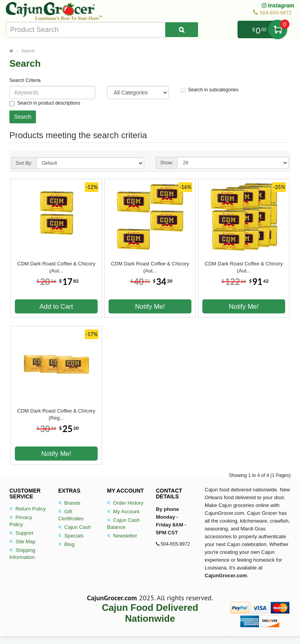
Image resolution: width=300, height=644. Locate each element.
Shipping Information (22, 554)
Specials (71, 536)
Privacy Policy (21, 521)
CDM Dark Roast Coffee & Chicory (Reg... (56, 414)
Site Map (22, 542)
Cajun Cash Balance (123, 524)
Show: (167, 163)
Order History (125, 503)
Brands (69, 503)
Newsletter (122, 536)
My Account (123, 511)
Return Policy (28, 509)
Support (21, 533)
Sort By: (24, 163)
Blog (66, 544)
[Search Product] (182, 30)
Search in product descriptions (45, 103)
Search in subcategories (210, 90)
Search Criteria (25, 80)
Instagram (278, 5)
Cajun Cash (75, 527)
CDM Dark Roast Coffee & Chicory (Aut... (56, 267)
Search (28, 51)
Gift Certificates (71, 515)
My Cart (278, 29)
